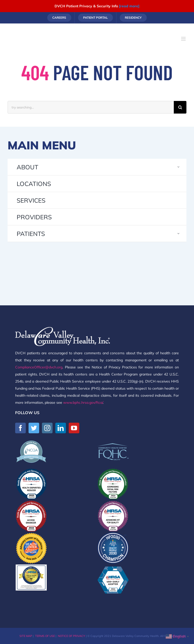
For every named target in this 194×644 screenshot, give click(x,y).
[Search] (180, 107)
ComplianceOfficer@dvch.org (39, 367)
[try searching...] (91, 107)
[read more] (129, 6)
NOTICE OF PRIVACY (71, 636)
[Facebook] (20, 428)
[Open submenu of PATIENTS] (179, 234)
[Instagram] (47, 428)
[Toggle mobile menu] (184, 39)
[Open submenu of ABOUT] (179, 167)
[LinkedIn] (61, 428)
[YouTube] (74, 428)
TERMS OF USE (45, 636)
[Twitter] (34, 428)
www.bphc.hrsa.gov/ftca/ (83, 402)
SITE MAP (26, 636)
